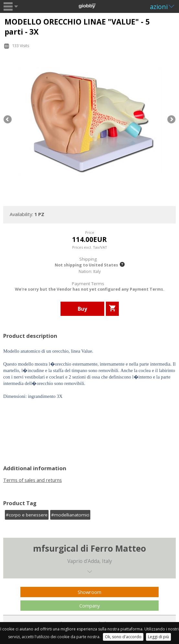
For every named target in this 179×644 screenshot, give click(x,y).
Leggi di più (158, 637)
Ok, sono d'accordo (123, 637)
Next (171, 120)
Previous (8, 120)
